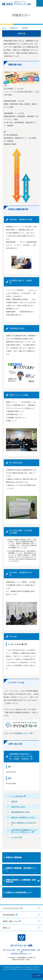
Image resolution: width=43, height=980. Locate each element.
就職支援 (14, 801)
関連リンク (7, 928)
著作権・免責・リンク (12, 921)
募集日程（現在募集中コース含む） (24, 817)
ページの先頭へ (36, 976)
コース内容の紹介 (18, 796)
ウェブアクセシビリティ (12, 908)
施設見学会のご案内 (18, 807)
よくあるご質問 (17, 837)
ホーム (4, 28)
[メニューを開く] (40, 3)
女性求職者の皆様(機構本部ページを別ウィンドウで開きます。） (24, 831)
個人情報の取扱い (10, 915)
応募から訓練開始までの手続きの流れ (24, 824)
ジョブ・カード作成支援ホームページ (18, 733)
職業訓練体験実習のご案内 (20, 812)
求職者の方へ (14, 28)
